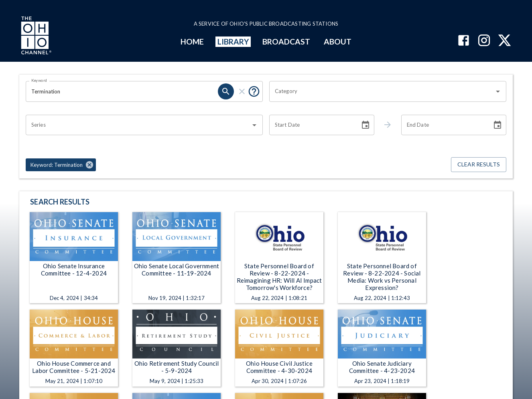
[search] (226, 91)
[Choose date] (365, 125)
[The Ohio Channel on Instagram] (484, 41)
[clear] (242, 91)
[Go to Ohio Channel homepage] (35, 36)
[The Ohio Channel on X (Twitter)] (505, 41)
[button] (61, 165)
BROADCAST (286, 42)
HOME (192, 42)
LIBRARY (233, 42)
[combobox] (382, 91)
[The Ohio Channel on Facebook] (464, 41)
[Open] (498, 91)
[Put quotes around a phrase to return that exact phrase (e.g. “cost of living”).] (254, 91)
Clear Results (479, 165)
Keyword (39, 80)
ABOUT (338, 42)
